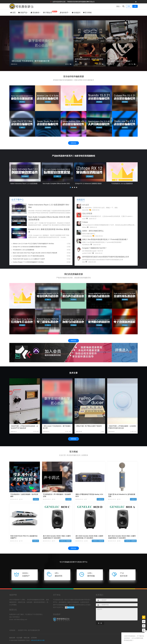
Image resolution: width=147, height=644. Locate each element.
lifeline (84, 227)
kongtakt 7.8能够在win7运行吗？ (94, 248)
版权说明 (12, 638)
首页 (13, 13)
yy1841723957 (87, 253)
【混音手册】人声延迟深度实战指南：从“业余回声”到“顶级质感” (24, 427)
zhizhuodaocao (87, 236)
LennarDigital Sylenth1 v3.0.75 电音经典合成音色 (29, 256)
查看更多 (73, 143)
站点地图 (19, 638)
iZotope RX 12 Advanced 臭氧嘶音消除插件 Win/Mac (92, 184)
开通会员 (92, 2)
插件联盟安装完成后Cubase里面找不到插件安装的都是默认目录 (106, 257)
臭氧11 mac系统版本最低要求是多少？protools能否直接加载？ (105, 239)
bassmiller (85, 210)
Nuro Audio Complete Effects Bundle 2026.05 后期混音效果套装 (63, 184)
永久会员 (86, 205)
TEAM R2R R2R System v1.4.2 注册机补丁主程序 (29, 259)
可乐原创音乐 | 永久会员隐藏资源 (122, 184)
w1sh (84, 219)
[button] (70, 187)
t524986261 (86, 245)
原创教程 (35, 13)
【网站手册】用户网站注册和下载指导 (89, 426)
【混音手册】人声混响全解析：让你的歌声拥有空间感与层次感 (122, 427)
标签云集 (27, 638)
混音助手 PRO (23, 630)
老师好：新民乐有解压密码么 (93, 231)
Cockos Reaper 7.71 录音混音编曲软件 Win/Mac (28, 262)
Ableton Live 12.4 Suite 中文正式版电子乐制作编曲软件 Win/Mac (33, 244)
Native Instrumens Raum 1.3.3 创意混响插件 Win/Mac (28, 184)
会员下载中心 (18, 200)
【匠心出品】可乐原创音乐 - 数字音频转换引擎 (57, 427)
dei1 (84, 262)
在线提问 (76, 13)
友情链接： (13, 630)
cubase (85, 222)
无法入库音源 (87, 213)
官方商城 (87, 13)
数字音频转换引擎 (34, 630)
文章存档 (34, 638)
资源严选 (23, 13)
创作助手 (64, 13)
